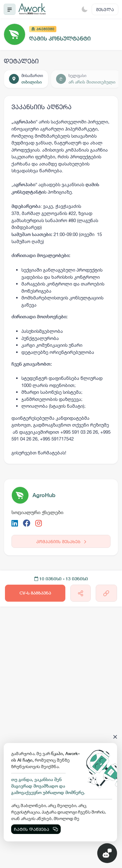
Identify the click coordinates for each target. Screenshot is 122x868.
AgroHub (44, 495)
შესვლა (105, 9)
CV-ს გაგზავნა (35, 593)
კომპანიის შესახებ (61, 541)
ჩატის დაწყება (36, 829)
